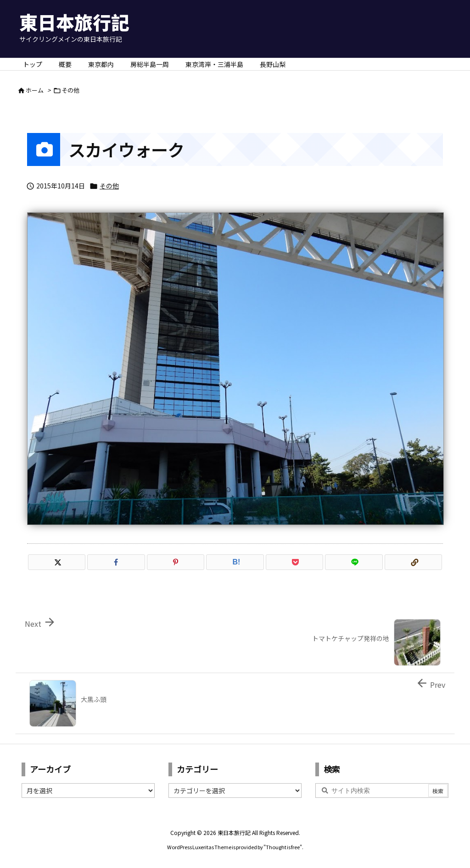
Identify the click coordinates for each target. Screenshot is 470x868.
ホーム (35, 90)
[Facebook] (116, 562)
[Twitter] (57, 562)
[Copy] (413, 562)
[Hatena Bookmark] (235, 562)
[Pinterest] (176, 562)
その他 (70, 90)
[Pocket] (294, 562)
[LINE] (354, 562)
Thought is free (283, 847)
